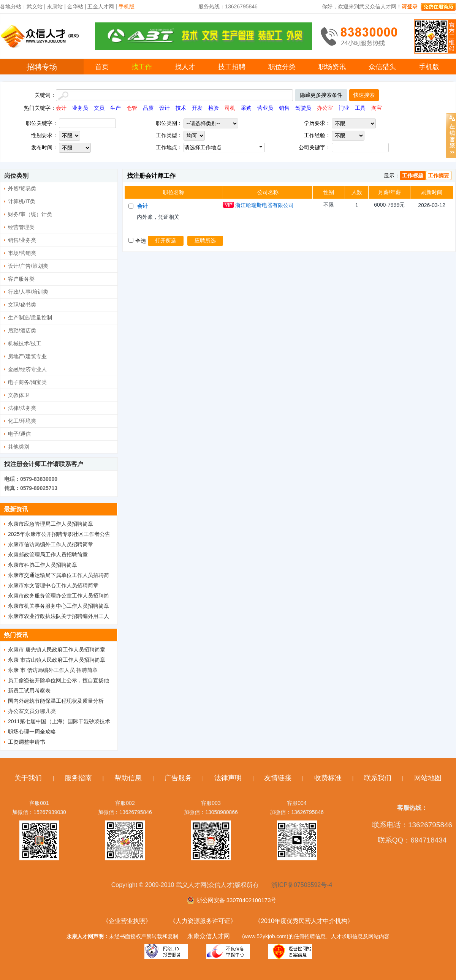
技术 (181, 108)
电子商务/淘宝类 (27, 382)
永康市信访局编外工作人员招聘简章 (51, 544)
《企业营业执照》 (127, 921)
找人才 (185, 67)
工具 (360, 108)
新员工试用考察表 (29, 691)
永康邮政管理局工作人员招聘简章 (48, 555)
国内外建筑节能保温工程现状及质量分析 (56, 701)
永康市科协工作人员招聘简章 (43, 565)
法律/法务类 (22, 408)
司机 (230, 108)
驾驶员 (303, 108)
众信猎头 (382, 67)
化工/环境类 (22, 421)
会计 (61, 108)
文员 (99, 108)
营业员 (265, 108)
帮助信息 (128, 778)
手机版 (429, 67)
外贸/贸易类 (22, 188)
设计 (165, 108)
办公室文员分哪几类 (32, 711)
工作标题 (413, 175)
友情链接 (278, 778)
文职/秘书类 (22, 305)
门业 (344, 108)
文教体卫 (19, 395)
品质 (148, 108)
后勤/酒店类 (22, 330)
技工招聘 (232, 67)
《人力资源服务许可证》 (203, 921)
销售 (284, 108)
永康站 (55, 6)
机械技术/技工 (25, 343)
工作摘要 (439, 175)
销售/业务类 (22, 240)
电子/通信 (19, 434)
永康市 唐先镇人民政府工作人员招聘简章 (57, 650)
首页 (102, 67)
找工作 (142, 67)
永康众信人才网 (209, 936)
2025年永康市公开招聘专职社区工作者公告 (59, 534)
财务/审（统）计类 (30, 214)
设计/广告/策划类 (28, 266)
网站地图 (428, 778)
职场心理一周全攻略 (32, 732)
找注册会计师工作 (151, 176)
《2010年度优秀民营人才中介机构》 (304, 921)
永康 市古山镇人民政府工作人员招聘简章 (57, 660)
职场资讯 (332, 67)
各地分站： (13, 6)
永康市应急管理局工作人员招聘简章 (51, 524)
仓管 (132, 108)
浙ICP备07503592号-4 (302, 885)
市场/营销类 (22, 253)
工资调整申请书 (27, 742)
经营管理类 (21, 227)
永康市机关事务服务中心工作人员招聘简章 (59, 606)
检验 (214, 108)
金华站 (75, 6)
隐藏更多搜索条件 (321, 95)
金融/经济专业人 (27, 369)
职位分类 (282, 67)
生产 (116, 108)
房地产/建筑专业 (27, 356)
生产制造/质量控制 (30, 318)
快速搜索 (364, 95)
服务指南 (78, 778)
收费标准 (328, 778)
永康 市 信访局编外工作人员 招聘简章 (53, 670)
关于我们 (28, 778)
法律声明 (228, 778)
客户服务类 (21, 279)
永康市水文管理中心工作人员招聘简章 (53, 585)
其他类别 (19, 447)
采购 (246, 108)
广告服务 (178, 778)
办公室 (325, 108)
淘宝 (377, 108)
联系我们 (378, 778)
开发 (197, 108)
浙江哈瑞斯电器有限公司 (264, 205)
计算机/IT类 (22, 201)
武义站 (35, 6)
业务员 (80, 108)
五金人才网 (101, 6)
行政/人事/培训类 (28, 292)
